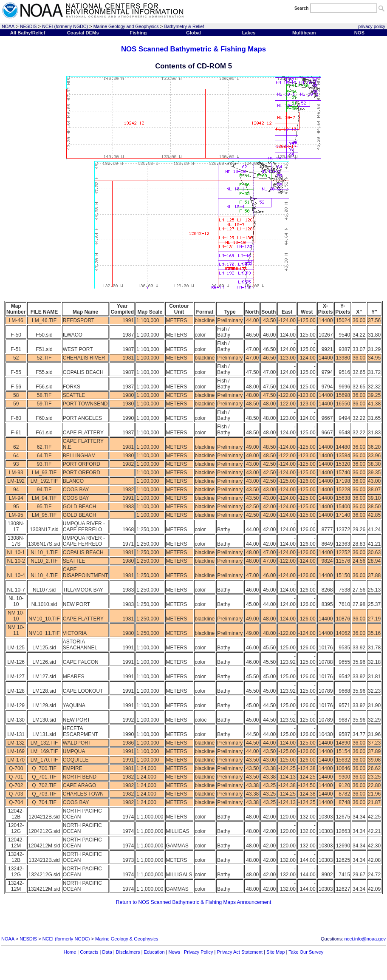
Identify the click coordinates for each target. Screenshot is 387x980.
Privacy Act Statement (240, 952)
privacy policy (372, 26)
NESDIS (28, 26)
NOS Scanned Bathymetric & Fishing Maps (193, 49)
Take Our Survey (306, 952)
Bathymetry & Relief (184, 26)
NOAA (8, 26)
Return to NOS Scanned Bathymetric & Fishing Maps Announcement (194, 902)
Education (154, 952)
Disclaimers (128, 952)
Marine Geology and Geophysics (126, 26)
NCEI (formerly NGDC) (65, 26)
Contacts (89, 952)
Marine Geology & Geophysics (127, 939)
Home (70, 952)
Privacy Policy (198, 952)
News (175, 952)
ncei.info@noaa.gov (365, 939)
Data (107, 952)
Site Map (275, 952)
